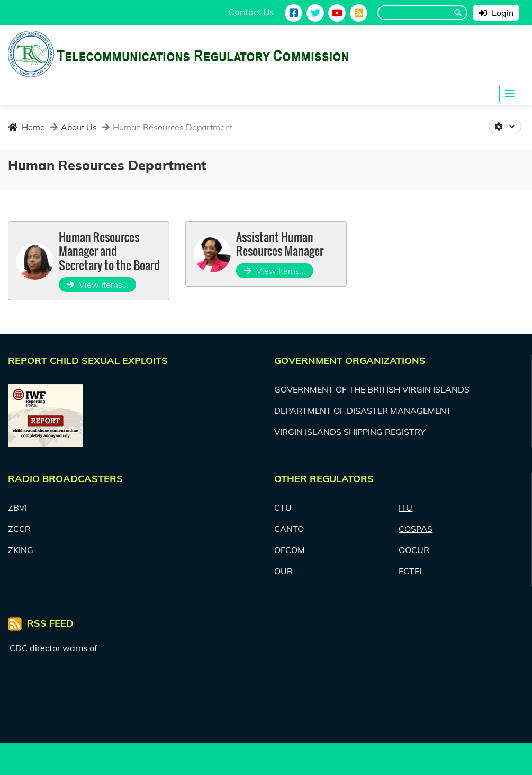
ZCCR (19, 529)
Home (26, 127)
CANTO (289, 529)
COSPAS (416, 529)
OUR (283, 571)
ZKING (21, 550)
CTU (283, 507)
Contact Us (251, 12)
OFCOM (290, 550)
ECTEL (411, 571)
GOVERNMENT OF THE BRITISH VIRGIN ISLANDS (372, 389)
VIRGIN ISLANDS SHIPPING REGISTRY (350, 432)
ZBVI (17, 507)
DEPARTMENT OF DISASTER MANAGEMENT (363, 411)
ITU (405, 507)
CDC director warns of (53, 648)
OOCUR (414, 550)
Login (496, 13)
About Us (78, 127)
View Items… (97, 284)
